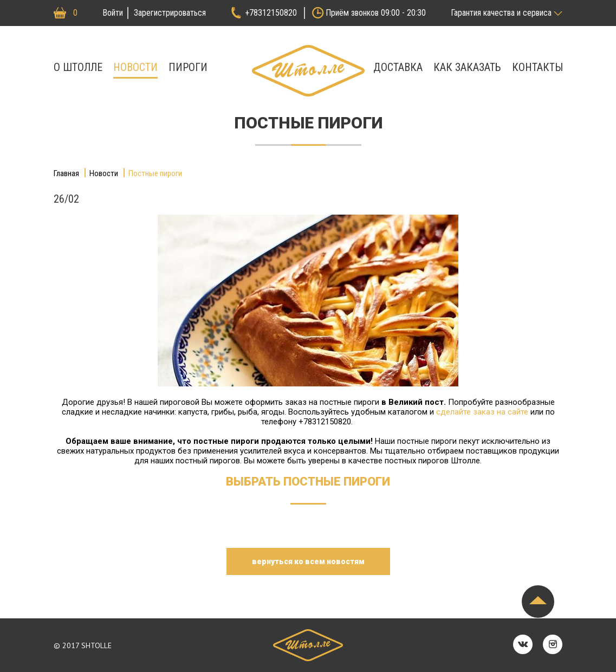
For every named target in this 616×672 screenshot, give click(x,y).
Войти (113, 13)
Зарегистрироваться (170, 13)
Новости (135, 67)
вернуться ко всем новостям (308, 561)
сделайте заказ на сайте (482, 412)
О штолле (78, 67)
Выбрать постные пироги (308, 482)
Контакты (537, 67)
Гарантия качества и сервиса (501, 13)
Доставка (398, 67)
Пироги (188, 67)
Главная (66, 173)
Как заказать (467, 67)
